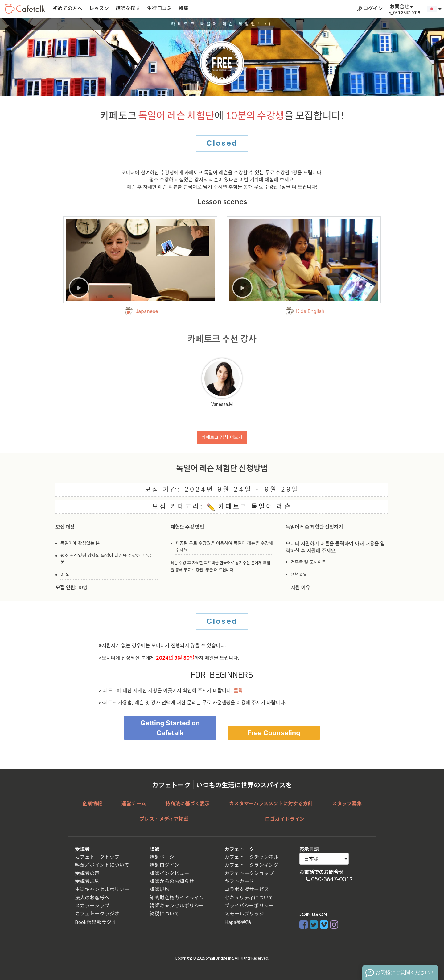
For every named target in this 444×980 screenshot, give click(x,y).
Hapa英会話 (238, 922)
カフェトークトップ (97, 857)
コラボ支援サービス (247, 889)
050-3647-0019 (332, 879)
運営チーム (134, 803)
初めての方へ (67, 8)
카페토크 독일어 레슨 (249, 507)
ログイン (369, 8)
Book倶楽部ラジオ (96, 922)
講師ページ (162, 857)
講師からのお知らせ (172, 881)
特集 (183, 8)
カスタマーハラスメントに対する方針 (271, 803)
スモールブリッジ (244, 913)
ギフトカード (239, 881)
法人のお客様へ (92, 897)
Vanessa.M (222, 383)
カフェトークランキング (252, 865)
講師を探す (127, 8)
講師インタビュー (170, 873)
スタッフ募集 (347, 803)
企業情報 (92, 803)
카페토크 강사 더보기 (222, 437)
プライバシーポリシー (249, 905)
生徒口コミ (159, 8)
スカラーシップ (92, 905)
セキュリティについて (249, 897)
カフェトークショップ (249, 873)
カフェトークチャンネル (252, 857)
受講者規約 (87, 881)
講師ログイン (165, 865)
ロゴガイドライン (285, 819)
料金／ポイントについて (102, 865)
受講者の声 (87, 873)
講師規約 (160, 889)
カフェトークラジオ (97, 913)
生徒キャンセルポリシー (102, 889)
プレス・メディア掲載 (164, 819)
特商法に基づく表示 (187, 803)
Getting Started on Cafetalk (170, 728)
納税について (165, 913)
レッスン (99, 8)
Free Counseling (274, 733)
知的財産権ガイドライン (177, 897)
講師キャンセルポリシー (177, 905)
